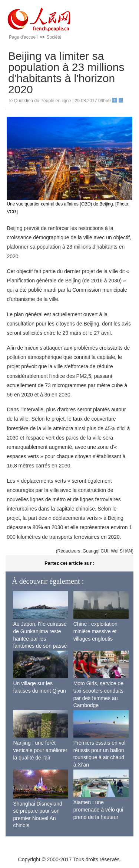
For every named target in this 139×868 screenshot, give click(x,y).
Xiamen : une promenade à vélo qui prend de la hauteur (98, 809)
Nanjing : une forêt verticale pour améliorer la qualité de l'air (40, 750)
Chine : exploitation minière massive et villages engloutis (95, 631)
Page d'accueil (23, 37)
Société (54, 37)
